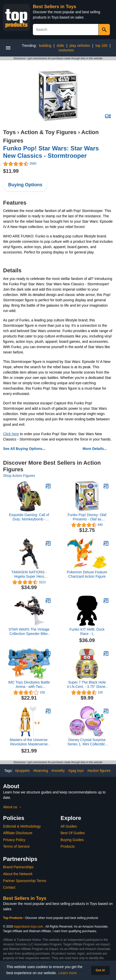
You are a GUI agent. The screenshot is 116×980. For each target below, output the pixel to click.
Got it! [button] (100, 970)
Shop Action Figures (19, 476)
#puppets (22, 771)
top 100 (101, 46)
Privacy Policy (14, 840)
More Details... (95, 449)
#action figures (99, 771)
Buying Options (25, 185)
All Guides (69, 826)
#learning (41, 771)
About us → (12, 807)
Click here (11, 434)
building (45, 46)
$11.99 (11, 171)
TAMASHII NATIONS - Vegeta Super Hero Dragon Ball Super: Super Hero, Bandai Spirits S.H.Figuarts (29, 574)
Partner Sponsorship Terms (25, 881)
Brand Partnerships (18, 867)
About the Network (18, 874)
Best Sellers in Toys (55, 7)
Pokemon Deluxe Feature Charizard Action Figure (87, 574)
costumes (66, 50)
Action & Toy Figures (48, 132)
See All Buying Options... (24, 449)
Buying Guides (72, 840)
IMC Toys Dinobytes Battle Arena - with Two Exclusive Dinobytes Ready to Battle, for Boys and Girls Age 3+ (29, 685)
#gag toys (76, 771)
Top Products (13, 918)
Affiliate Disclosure (18, 833)
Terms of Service (16, 846)
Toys (9, 132)
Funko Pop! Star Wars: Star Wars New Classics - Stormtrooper (51, 152)
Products (68, 846)
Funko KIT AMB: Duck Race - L (87, 631)
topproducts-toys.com (28, 927)
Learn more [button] (68, 973)
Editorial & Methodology (22, 826)
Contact (9, 887)
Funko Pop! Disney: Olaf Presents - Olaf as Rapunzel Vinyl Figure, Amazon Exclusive (87, 517)
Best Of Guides (73, 833)
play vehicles (80, 46)
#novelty (58, 771)
